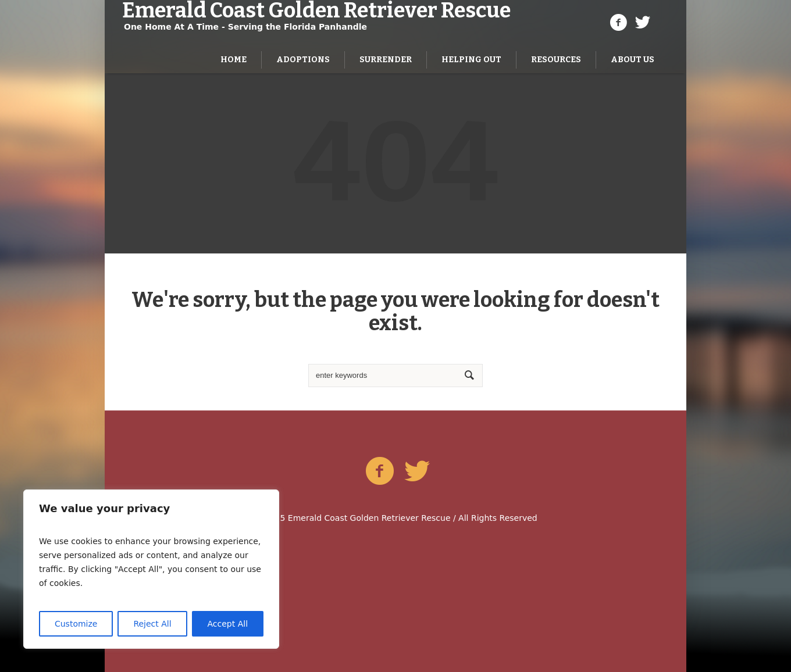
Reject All (152, 624)
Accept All (228, 624)
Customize (76, 624)
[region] (151, 569)
